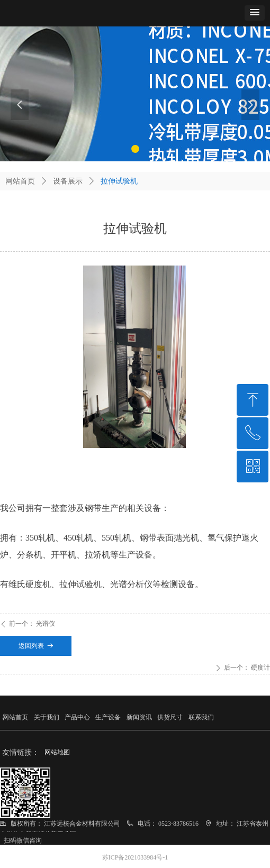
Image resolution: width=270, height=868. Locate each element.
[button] (255, 13)
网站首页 (20, 181)
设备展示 (68, 181)
